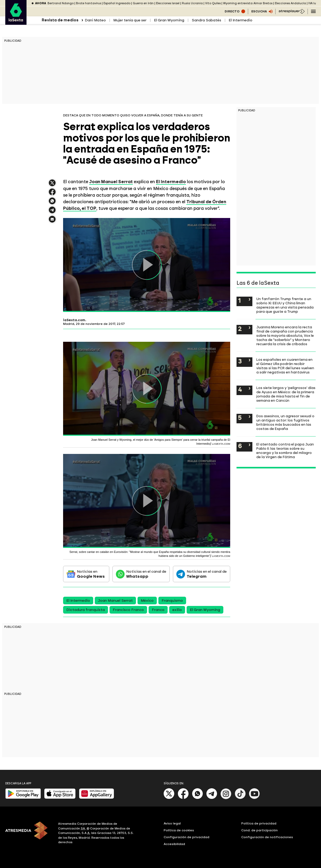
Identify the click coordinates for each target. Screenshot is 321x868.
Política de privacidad (259, 823)
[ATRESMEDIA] (29, 834)
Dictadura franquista (86, 610)
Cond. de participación (259, 830)
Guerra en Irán (143, 3)
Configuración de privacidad (187, 837)
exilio (177, 610)
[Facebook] (183, 798)
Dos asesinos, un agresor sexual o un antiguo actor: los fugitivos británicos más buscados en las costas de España (285, 422)
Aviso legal (172, 823)
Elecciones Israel (168, 3)
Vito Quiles (213, 3)
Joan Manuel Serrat (111, 182)
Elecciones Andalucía (290, 3)
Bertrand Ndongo (61, 3)
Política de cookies (179, 830)
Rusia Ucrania (192, 3)
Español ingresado (117, 3)
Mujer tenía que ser (130, 20)
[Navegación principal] (313, 11)
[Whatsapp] (197, 798)
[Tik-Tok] (240, 798)
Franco (158, 610)
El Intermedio (240, 20)
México (147, 601)
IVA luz (313, 3)
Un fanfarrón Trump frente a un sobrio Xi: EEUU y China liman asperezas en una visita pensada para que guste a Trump (285, 305)
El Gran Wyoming (169, 20)
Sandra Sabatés (206, 20)
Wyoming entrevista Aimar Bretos (248, 3)
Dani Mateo (95, 20)
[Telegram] (212, 798)
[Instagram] (226, 798)
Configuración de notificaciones (267, 837)
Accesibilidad (174, 844)
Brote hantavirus (89, 3)
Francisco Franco (128, 610)
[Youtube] (254, 798)
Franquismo (172, 601)
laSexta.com (74, 320)
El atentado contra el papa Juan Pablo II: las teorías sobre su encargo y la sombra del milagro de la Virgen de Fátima (285, 450)
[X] (169, 798)
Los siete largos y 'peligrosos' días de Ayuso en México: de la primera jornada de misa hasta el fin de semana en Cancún (286, 394)
